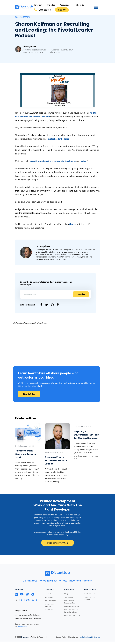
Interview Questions (72, 606)
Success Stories (22, 17)
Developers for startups (89, 598)
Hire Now (38, 5)
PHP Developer (89, 594)
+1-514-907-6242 (27, 600)
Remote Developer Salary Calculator (71, 611)
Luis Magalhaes (29, 46)
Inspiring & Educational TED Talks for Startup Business (87, 435)
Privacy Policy (61, 637)
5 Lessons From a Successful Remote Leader (56, 460)
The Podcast (69, 597)
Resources (66, 5)
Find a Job (51, 5)
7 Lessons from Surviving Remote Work (26, 454)
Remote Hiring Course (72, 615)
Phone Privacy (73, 637)
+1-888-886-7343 (45, 10)
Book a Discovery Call (57, 543)
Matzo (83, 161)
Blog (66, 594)
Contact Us (62, 10)
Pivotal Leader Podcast (58, 139)
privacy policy (22, 626)
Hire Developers (50, 601)
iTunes (72, 224)
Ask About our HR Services (90, 637)
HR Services (49, 597)
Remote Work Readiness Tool (70, 602)
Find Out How (29, 394)
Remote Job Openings (49, 605)
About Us (80, 5)
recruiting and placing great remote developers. (53, 161)
